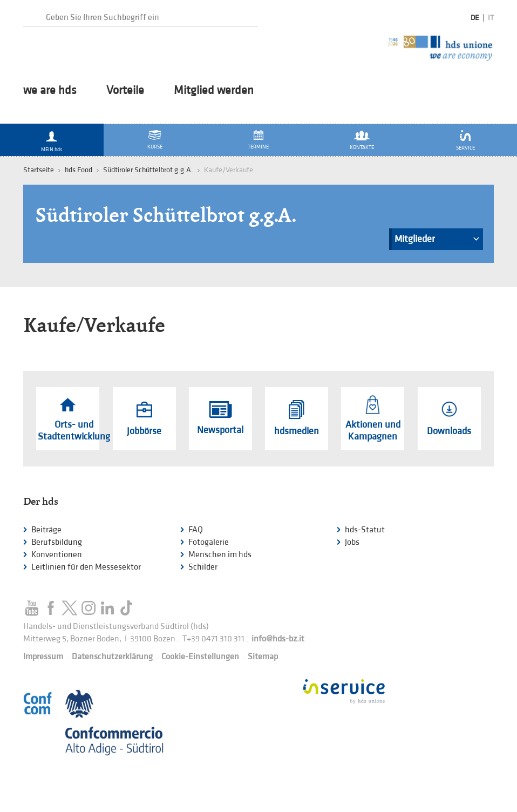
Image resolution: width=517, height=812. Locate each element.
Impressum (43, 657)
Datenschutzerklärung (112, 657)
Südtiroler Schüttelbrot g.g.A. (148, 170)
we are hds (50, 91)
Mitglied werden (214, 91)
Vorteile (125, 91)
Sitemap (263, 657)
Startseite (39, 170)
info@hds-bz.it (278, 639)
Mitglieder (437, 242)
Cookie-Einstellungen (200, 657)
